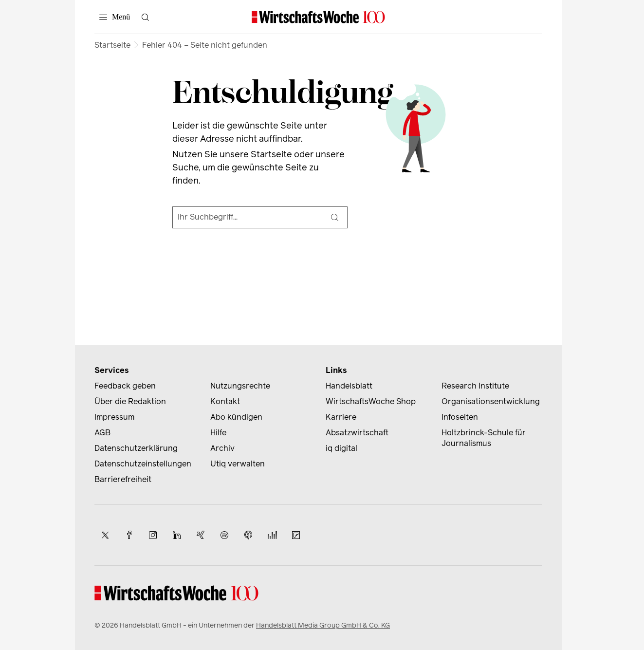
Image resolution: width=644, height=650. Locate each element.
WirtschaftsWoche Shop (371, 401)
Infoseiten (460, 417)
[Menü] (115, 17)
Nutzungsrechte (240, 386)
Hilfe (218, 433)
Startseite (112, 45)
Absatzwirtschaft (357, 433)
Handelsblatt (349, 386)
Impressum (114, 417)
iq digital (341, 448)
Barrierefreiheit (123, 479)
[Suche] (334, 218)
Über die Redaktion (130, 401)
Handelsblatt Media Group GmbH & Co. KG (323, 625)
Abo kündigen (236, 417)
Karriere (341, 417)
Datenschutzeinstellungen (143, 464)
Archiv (222, 448)
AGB (102, 433)
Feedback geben (125, 386)
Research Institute (475, 386)
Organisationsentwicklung (491, 401)
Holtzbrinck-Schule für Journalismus (484, 438)
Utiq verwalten (238, 464)
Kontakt (225, 401)
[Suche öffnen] (145, 17)
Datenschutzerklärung (136, 448)
